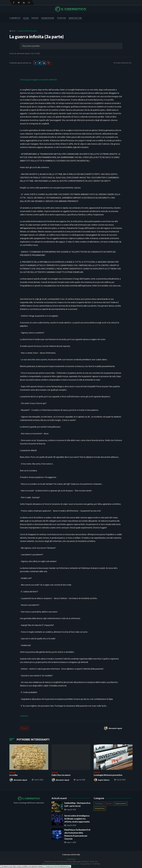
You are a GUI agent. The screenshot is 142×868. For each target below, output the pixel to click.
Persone (35, 18)
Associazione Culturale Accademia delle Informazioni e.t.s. (60, 864)
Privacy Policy (71, 859)
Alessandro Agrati (23, 54)
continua (24, 716)
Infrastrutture (75, 18)
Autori (26, 18)
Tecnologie (61, 18)
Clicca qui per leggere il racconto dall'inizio (38, 80)
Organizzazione (48, 18)
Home (13, 31)
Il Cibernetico (15, 18)
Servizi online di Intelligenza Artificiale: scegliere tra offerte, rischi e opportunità (77, 819)
